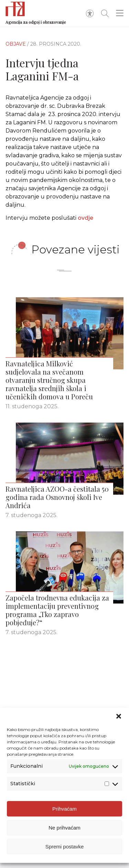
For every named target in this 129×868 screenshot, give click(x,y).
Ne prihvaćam (64, 828)
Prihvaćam (64, 809)
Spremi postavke (65, 847)
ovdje (85, 218)
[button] (119, 716)
